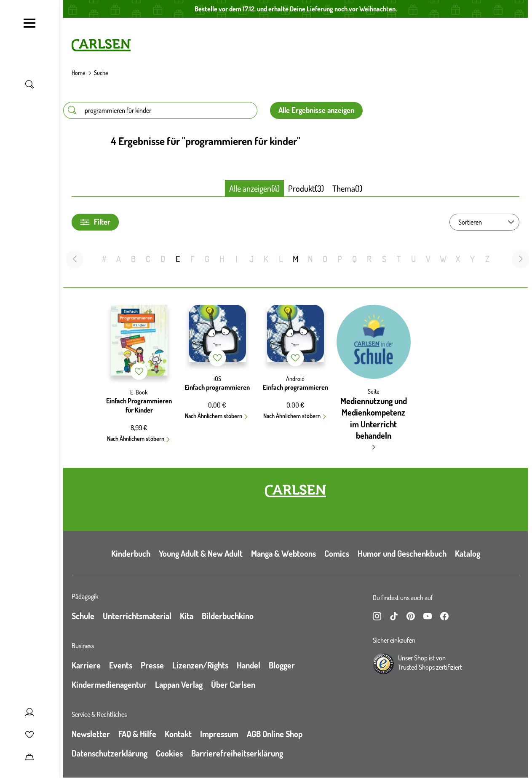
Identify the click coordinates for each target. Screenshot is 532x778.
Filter (95, 222)
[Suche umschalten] (29, 84)
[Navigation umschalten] (29, 23)
